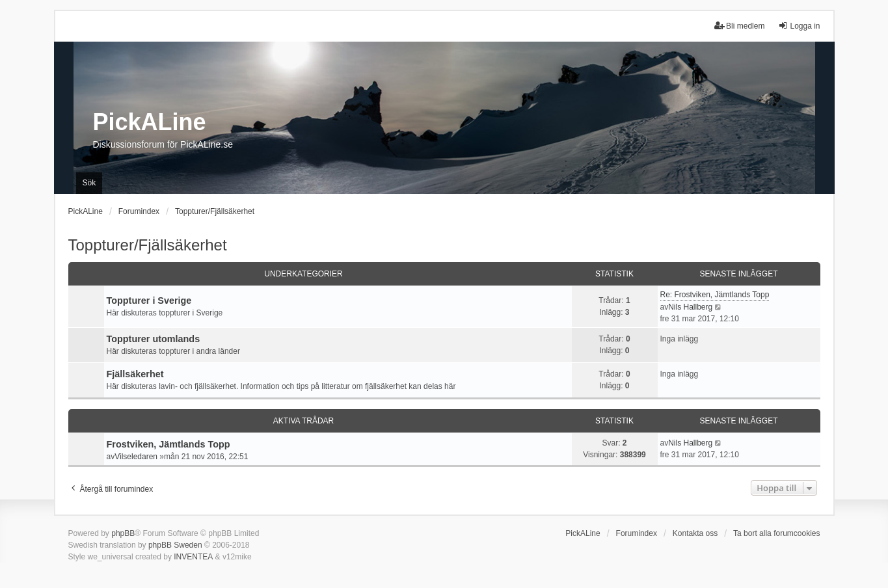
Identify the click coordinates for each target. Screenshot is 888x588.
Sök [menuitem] (89, 183)
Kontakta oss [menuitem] (695, 533)
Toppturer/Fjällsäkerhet (148, 245)
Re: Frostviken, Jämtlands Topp (715, 295)
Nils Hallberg (690, 307)
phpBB (123, 533)
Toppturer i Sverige (149, 301)
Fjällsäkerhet (135, 374)
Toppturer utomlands (154, 339)
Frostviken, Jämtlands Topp (168, 444)
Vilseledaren (136, 457)
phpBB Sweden (175, 545)
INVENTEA (193, 557)
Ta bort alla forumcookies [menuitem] (776, 533)
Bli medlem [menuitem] (739, 26)
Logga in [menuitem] (799, 26)
